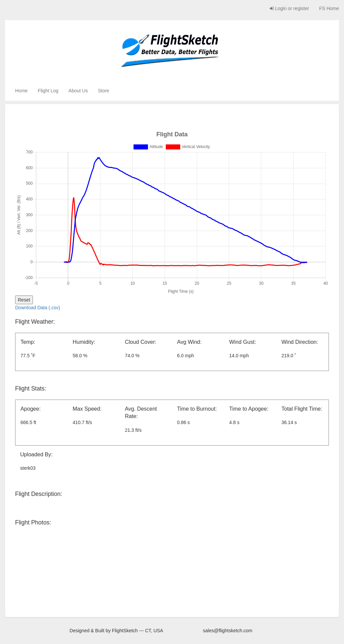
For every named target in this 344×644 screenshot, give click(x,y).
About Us (78, 91)
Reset (24, 300)
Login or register (289, 8)
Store (103, 91)
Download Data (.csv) (38, 308)
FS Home (329, 8)
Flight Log (48, 91)
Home (21, 91)
